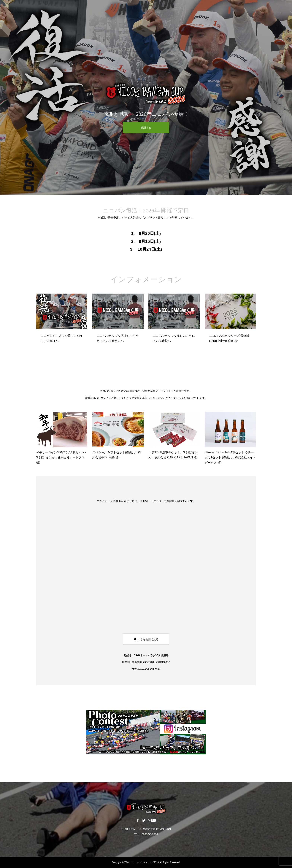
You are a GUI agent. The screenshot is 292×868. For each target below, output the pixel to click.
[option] (146, 98)
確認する (146, 128)
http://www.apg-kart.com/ (146, 669)
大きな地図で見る (148, 639)
